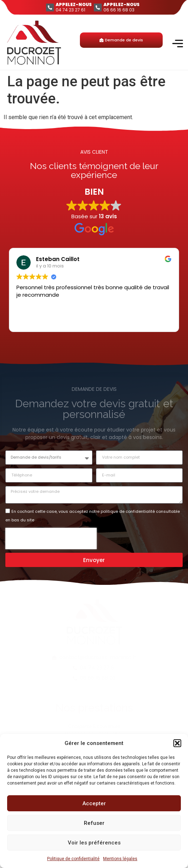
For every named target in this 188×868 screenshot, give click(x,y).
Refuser (94, 823)
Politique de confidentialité (73, 859)
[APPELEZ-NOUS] (50, 7)
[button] (177, 743)
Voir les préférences (94, 843)
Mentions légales (120, 859)
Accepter (94, 803)
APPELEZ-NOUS (74, 4)
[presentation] (51, 538)
